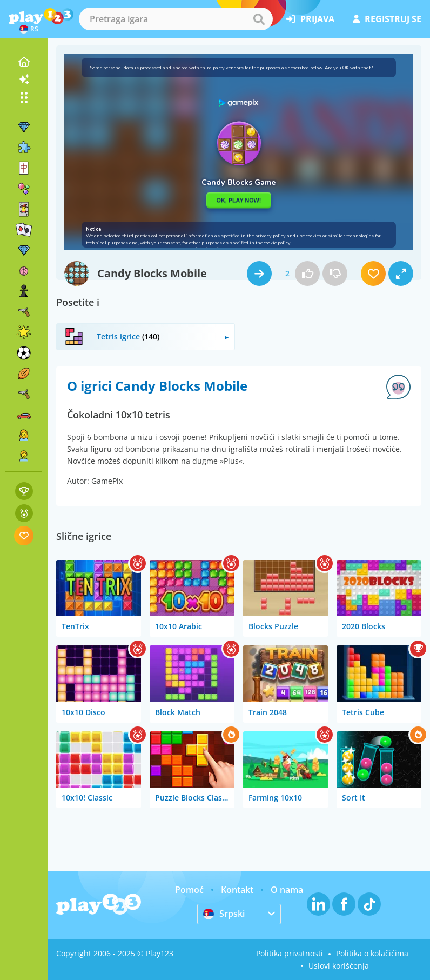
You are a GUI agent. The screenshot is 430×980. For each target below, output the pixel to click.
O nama (287, 890)
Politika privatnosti (290, 953)
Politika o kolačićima (372, 953)
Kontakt (237, 890)
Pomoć (189, 890)
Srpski (224, 914)
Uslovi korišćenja (339, 966)
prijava (310, 19)
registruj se (387, 19)
